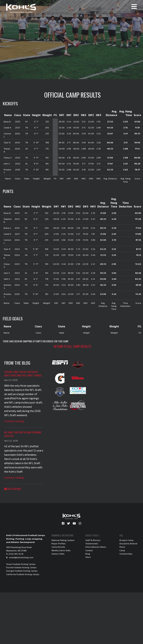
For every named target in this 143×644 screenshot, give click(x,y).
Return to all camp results (72, 346)
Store (88, 557)
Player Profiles (59, 543)
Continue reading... (15, 421)
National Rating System (63, 540)
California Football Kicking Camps (23, 574)
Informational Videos (96, 547)
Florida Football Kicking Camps (21, 567)
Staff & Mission (93, 540)
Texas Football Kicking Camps (21, 564)
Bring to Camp (126, 540)
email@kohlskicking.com (21, 557)
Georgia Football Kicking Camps (22, 571)
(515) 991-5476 (16, 554)
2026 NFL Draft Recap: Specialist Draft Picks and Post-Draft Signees (23, 374)
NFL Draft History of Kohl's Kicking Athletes (23, 434)
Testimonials (92, 543)
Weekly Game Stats (61, 550)
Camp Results (58, 547)
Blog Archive (13, 489)
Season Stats (58, 554)
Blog (88, 554)
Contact (89, 550)
